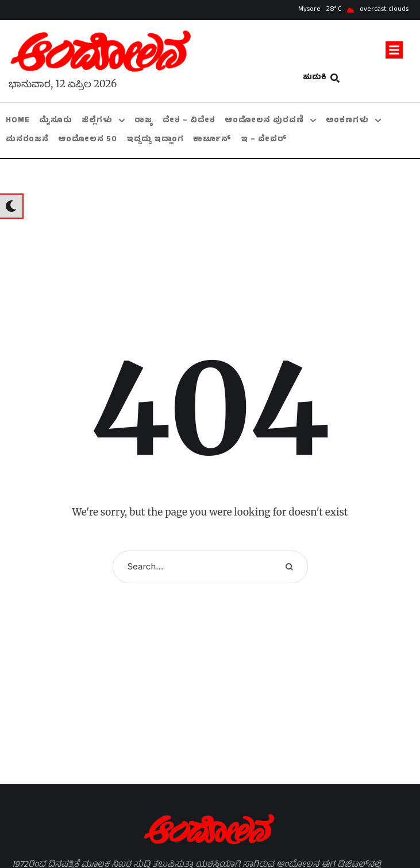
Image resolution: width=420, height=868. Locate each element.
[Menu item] (18, 121)
